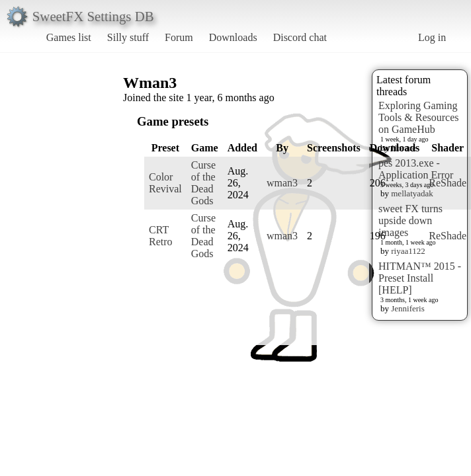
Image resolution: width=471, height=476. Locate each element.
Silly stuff (128, 37)
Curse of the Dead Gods (203, 183)
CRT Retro (161, 236)
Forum (179, 37)
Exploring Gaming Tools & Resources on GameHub (419, 117)
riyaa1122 (408, 251)
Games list (69, 37)
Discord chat (300, 37)
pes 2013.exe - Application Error (416, 169)
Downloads (233, 37)
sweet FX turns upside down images (410, 220)
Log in (432, 37)
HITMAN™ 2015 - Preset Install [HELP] (420, 278)
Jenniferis (408, 308)
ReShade (448, 183)
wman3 (282, 183)
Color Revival (165, 183)
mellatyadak (412, 193)
